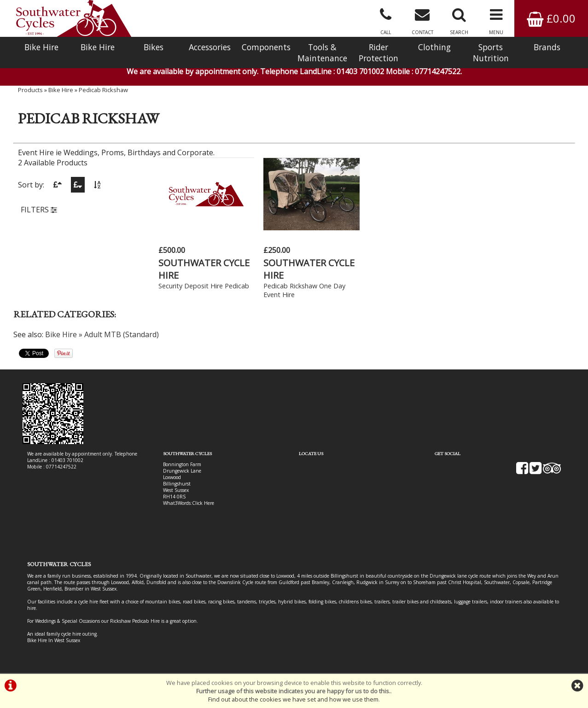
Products (30, 90)
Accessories (210, 47)
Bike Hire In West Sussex (54, 640)
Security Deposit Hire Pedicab (204, 286)
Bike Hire (41, 47)
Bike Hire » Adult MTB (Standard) (102, 334)
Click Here (203, 503)
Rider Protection (378, 53)
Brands (547, 47)
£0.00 (551, 18)
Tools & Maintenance (322, 53)
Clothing (434, 47)
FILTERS (39, 210)
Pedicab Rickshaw (103, 90)
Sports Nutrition (491, 53)
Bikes (154, 47)
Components (266, 47)
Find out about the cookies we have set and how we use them (293, 699)
